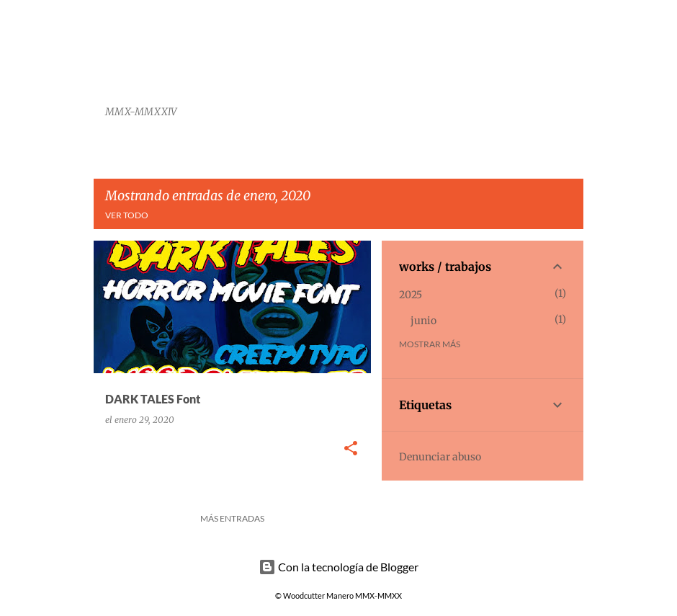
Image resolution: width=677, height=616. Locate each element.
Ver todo (127, 215)
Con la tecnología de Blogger (338, 567)
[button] (351, 449)
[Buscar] (575, 46)
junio (423, 321)
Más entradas (232, 518)
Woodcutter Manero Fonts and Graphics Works (283, 61)
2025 (411, 295)
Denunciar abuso (440, 457)
